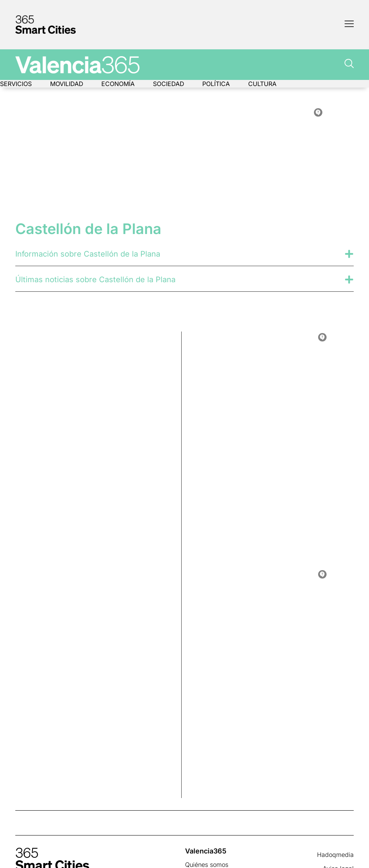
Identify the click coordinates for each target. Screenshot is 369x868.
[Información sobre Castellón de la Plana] (349, 254)
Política (217, 84)
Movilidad (67, 84)
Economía (118, 84)
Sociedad (169, 84)
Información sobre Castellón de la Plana (88, 254)
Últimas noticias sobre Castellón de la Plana (95, 280)
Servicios (16, 84)
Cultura (263, 84)
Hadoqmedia (335, 855)
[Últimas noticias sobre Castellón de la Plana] (349, 280)
